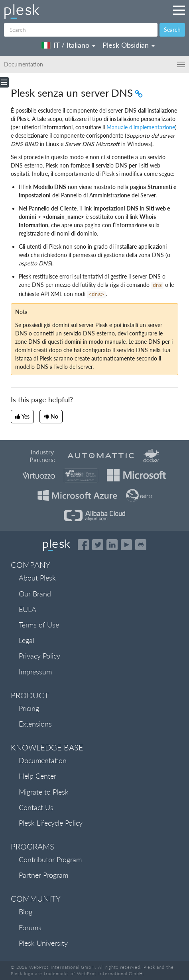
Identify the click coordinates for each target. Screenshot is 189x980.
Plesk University (43, 943)
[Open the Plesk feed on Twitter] (98, 545)
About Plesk (37, 578)
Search (172, 30)
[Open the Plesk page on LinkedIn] (112, 545)
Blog (26, 912)
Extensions (35, 724)
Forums (30, 927)
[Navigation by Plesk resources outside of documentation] (179, 10)
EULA (28, 609)
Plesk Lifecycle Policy (51, 823)
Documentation (43, 760)
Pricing (29, 708)
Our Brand (35, 594)
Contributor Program (50, 859)
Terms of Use (39, 625)
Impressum (35, 672)
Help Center (37, 776)
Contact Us (36, 807)
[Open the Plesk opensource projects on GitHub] (141, 545)
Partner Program (43, 875)
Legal (27, 640)
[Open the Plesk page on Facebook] (83, 545)
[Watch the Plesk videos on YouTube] (126, 545)
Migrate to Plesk (44, 792)
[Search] (81, 30)
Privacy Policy (39, 656)
